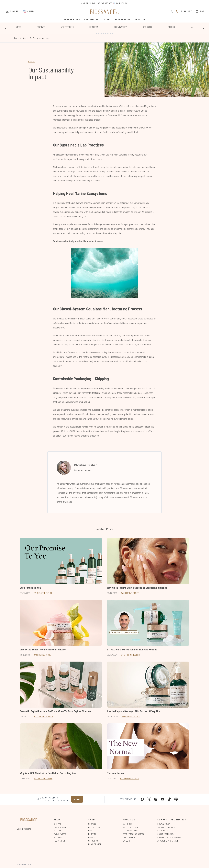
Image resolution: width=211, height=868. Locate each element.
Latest (18, 27)
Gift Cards (93, 839)
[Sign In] (12, 11)
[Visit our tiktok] (169, 797)
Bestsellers (94, 825)
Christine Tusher (85, 463)
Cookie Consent (24, 827)
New (90, 829)
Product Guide (95, 842)
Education (94, 27)
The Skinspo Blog (131, 835)
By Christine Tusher (43, 591)
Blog (24, 36)
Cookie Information (166, 832)
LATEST (32, 59)
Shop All (92, 822)
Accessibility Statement (168, 839)
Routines (41, 27)
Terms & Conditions (166, 825)
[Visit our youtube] (162, 797)
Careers (127, 839)
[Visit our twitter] (149, 797)
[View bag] (200, 11)
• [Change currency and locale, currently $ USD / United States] (28, 11)
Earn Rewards (60, 832)
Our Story (127, 822)
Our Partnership (130, 829)
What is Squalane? (131, 825)
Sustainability (120, 27)
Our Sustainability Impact (40, 36)
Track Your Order (62, 825)
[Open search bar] (171, 11)
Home (17, 36)
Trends (172, 27)
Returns (58, 829)
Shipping (58, 822)
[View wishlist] (184, 11)
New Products (67, 27)
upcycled (86, 400)
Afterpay (58, 835)
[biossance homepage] (105, 12)
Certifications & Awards (134, 832)
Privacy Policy (164, 822)
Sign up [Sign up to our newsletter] (77, 797)
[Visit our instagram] (156, 797)
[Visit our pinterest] (176, 797)
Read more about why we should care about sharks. (78, 239)
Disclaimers (163, 829)
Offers (91, 835)
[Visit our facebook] (142, 797)
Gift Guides (148, 27)
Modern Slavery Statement (169, 835)
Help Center (59, 839)
